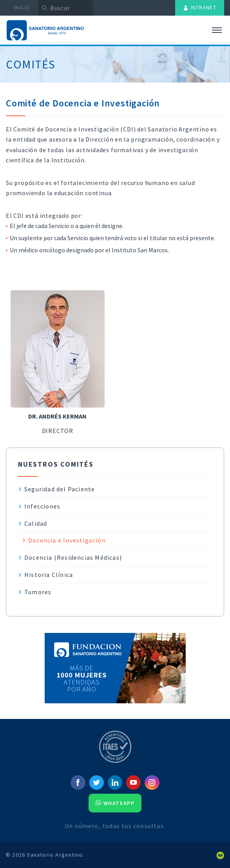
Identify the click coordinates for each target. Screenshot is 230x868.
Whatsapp (115, 803)
